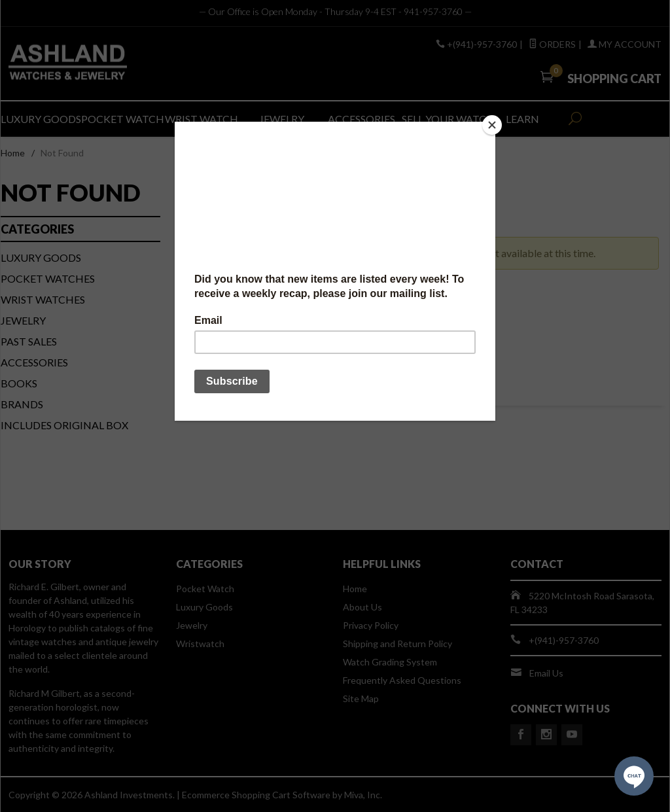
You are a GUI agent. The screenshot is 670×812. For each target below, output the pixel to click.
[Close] (492, 125)
